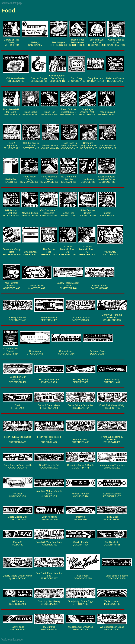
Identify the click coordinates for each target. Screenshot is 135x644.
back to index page (12, 3)
